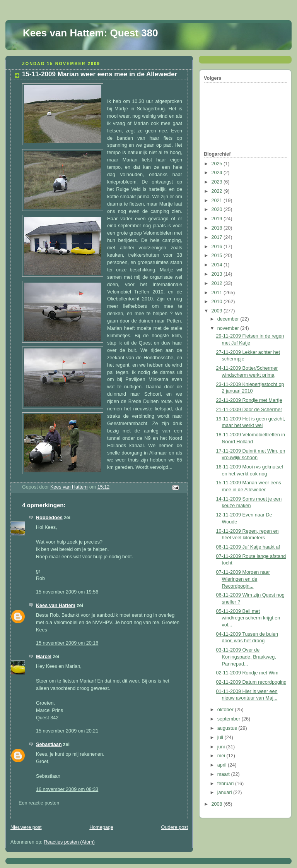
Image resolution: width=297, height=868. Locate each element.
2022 (218, 191)
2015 (218, 256)
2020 (218, 209)
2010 (218, 302)
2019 (218, 219)
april (223, 765)
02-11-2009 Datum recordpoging (251, 682)
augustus (228, 728)
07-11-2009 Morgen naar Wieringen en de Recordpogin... (243, 579)
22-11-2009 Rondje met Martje (249, 400)
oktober (226, 710)
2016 (218, 247)
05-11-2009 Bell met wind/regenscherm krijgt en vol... (248, 618)
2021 (218, 201)
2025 (218, 164)
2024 (218, 173)
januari (225, 793)
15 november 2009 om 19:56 (67, 592)
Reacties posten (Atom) (69, 842)
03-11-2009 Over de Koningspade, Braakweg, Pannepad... (246, 657)
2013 (218, 274)
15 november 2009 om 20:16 (67, 643)
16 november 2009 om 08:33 (67, 789)
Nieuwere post (26, 827)
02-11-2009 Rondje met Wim (247, 673)
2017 (218, 237)
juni (222, 747)
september (230, 719)
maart (224, 774)
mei (222, 756)
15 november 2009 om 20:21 (67, 731)
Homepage (101, 827)
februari (226, 784)
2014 (218, 265)
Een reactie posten (39, 803)
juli (221, 738)
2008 (218, 804)
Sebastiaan (49, 744)
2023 (218, 182)
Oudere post (175, 827)
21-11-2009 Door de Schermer (249, 410)
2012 (218, 283)
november (229, 328)
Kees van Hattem (56, 606)
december (229, 319)
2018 (218, 228)
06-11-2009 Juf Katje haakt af (248, 547)
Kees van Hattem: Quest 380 (90, 33)
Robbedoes (49, 518)
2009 (218, 311)
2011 (218, 293)
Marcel (44, 657)
